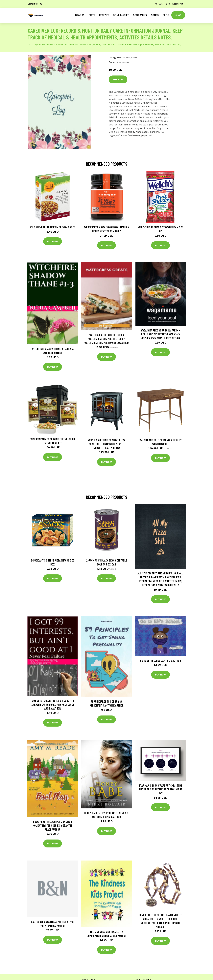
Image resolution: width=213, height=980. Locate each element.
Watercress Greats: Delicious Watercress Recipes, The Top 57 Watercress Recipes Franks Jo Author (106, 339)
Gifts (92, 15)
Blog (166, 15)
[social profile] (41, 4)
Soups (155, 15)
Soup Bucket (121, 15)
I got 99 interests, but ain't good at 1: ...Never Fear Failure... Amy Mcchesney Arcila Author (53, 704)
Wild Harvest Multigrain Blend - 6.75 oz (53, 227)
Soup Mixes (140, 15)
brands (80, 15)
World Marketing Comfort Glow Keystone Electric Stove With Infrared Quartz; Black (107, 444)
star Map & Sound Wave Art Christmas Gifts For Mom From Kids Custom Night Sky (160, 789)
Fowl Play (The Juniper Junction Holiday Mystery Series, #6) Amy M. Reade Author (53, 825)
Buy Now (118, 79)
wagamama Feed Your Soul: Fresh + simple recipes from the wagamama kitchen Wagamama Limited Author (161, 334)
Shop (178, 15)
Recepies (104, 15)
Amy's (134, 57)
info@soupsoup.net (174, 4)
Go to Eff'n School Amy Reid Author (161, 660)
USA (160, 4)
